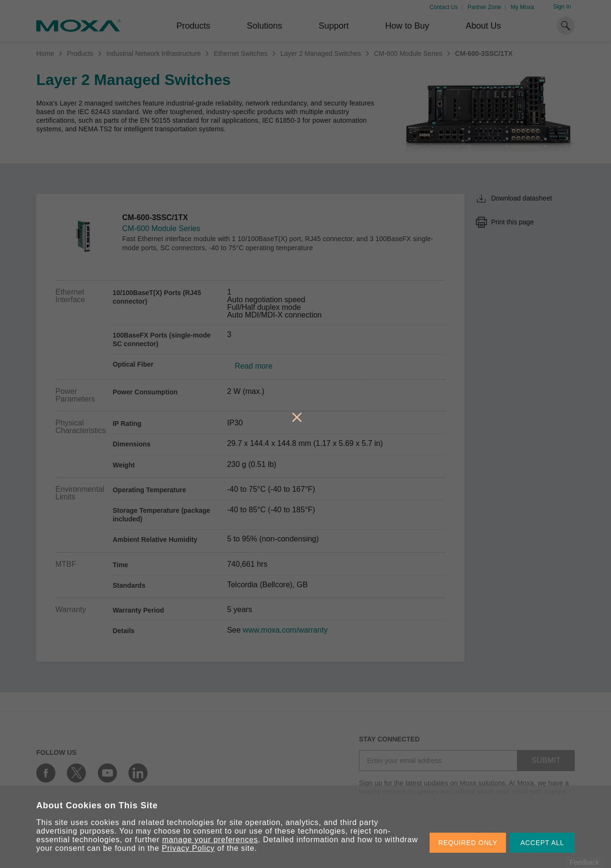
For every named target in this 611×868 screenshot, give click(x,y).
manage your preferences (210, 840)
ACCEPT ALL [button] (542, 843)
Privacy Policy (188, 848)
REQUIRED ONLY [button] (468, 843)
